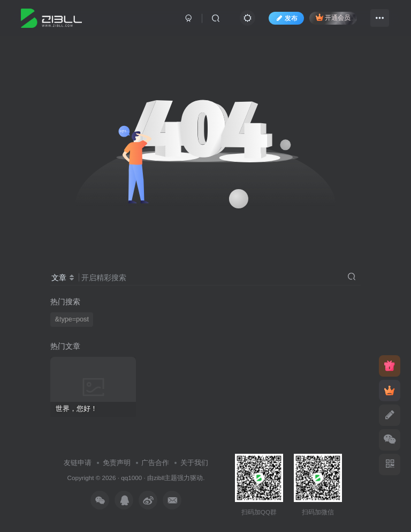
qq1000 (131, 478)
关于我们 (194, 463)
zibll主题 (165, 478)
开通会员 (333, 17)
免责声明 (117, 463)
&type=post (72, 319)
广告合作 (155, 463)
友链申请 (78, 463)
